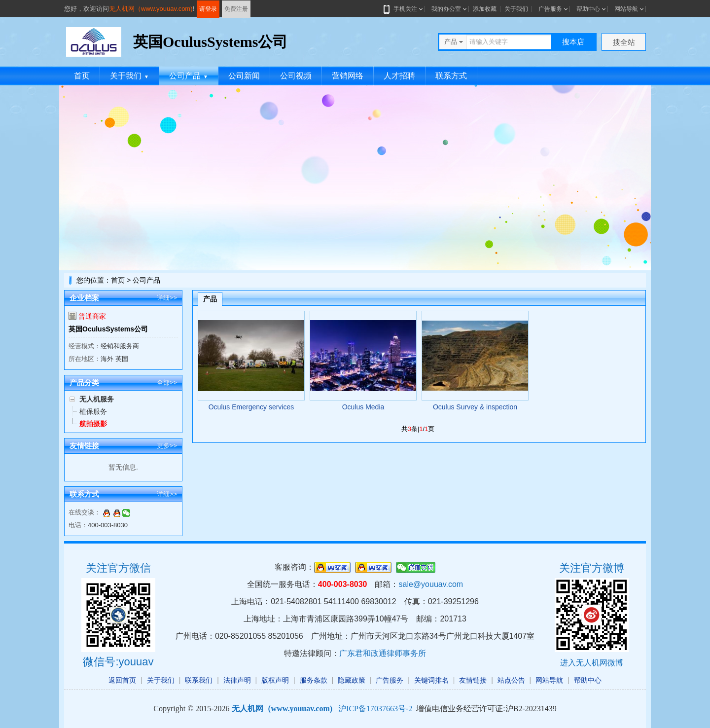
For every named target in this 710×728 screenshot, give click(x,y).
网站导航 (626, 9)
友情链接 (473, 680)
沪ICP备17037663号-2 (375, 709)
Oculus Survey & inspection (475, 407)
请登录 (208, 9)
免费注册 (236, 9)
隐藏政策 (352, 680)
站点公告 (511, 680)
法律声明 (237, 680)
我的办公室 (446, 9)
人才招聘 (399, 76)
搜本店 (573, 42)
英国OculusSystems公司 (108, 329)
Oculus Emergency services (251, 407)
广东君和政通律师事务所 (383, 653)
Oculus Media (363, 407)
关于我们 (516, 9)
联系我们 (199, 680)
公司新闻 (244, 76)
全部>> (167, 382)
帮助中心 (588, 9)
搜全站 (624, 42)
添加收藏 (485, 9)
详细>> (167, 298)
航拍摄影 (93, 424)
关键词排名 (431, 680)
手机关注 (403, 9)
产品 (210, 299)
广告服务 (550, 9)
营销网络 (348, 76)
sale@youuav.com (431, 584)
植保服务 (93, 411)
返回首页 (122, 680)
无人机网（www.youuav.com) (151, 9)
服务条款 (314, 680)
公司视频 (296, 76)
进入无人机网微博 (592, 663)
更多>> (167, 446)
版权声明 (275, 680)
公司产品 (189, 76)
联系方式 (451, 76)
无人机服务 (97, 399)
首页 (82, 76)
